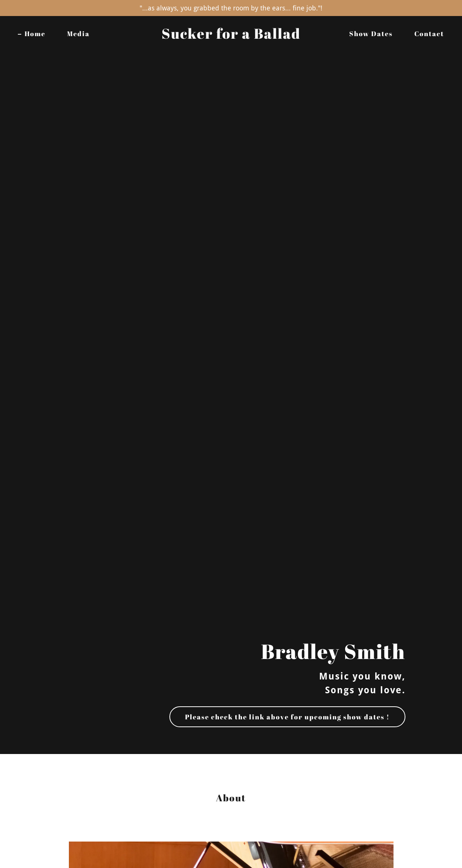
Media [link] (78, 34)
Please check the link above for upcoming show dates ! (287, 717)
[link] (231, 36)
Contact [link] (429, 34)
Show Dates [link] (371, 34)
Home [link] (35, 34)
